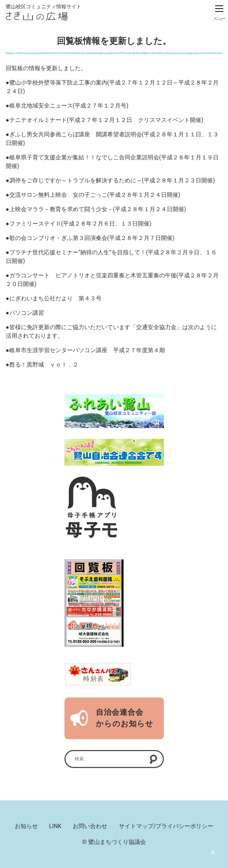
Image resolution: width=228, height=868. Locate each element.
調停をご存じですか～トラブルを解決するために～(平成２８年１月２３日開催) (112, 180)
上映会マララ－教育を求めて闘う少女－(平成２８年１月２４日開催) (98, 209)
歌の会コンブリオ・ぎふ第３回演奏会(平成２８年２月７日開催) (92, 238)
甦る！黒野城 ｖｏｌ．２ (44, 365)
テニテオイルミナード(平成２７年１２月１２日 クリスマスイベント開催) (106, 120)
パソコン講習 (27, 313)
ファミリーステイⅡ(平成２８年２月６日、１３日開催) (81, 224)
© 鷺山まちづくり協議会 (114, 842)
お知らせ (26, 826)
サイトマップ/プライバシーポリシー (166, 826)
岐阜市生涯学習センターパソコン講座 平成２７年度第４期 (87, 350)
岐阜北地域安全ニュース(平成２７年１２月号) (69, 106)
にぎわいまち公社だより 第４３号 (55, 298)
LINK (55, 826)
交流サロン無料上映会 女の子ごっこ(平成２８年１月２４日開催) (95, 195)
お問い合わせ (90, 826)
